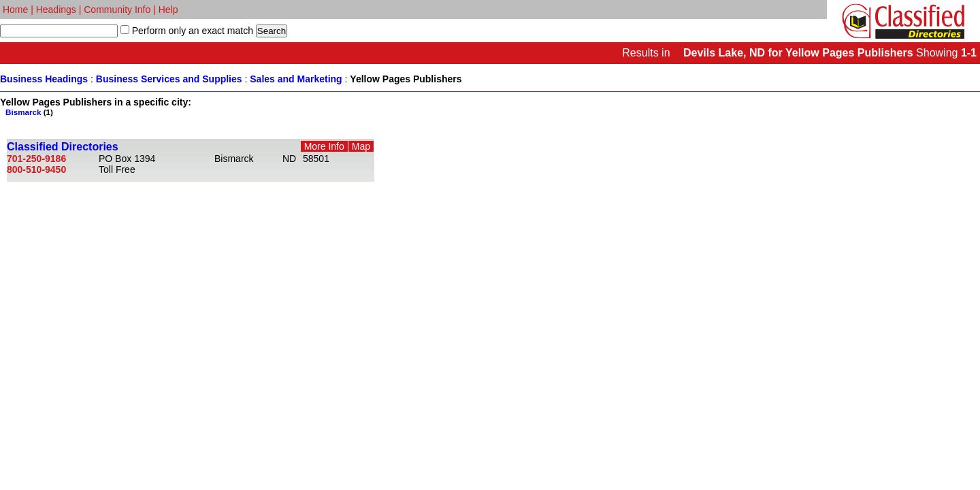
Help (168, 10)
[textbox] (59, 31)
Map (361, 146)
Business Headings (44, 79)
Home (15, 10)
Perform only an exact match (191, 31)
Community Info (117, 10)
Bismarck (23, 112)
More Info (324, 146)
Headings (56, 10)
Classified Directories (63, 147)
